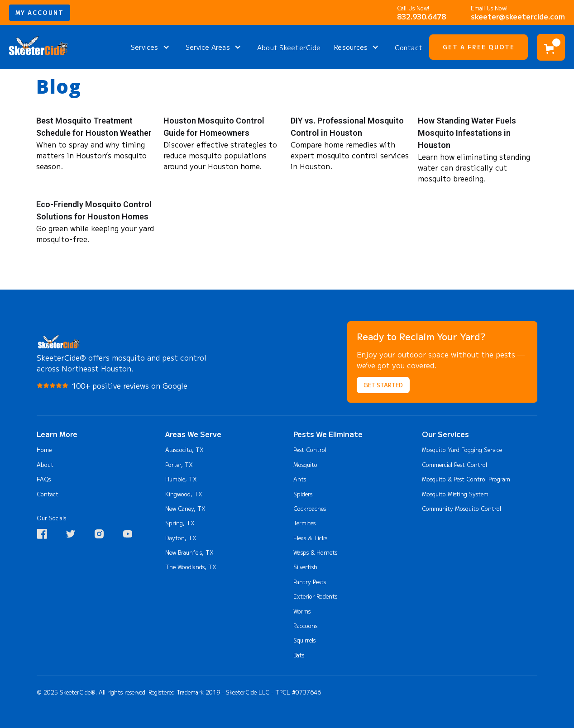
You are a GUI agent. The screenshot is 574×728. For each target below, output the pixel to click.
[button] (151, 47)
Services (145, 47)
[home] (38, 47)
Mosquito (305, 465)
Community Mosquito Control (462, 509)
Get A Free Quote (479, 47)
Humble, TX (181, 479)
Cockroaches (310, 509)
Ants (300, 479)
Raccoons (305, 626)
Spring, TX (180, 523)
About (45, 465)
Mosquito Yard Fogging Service (462, 450)
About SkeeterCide (289, 48)
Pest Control (310, 450)
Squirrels (304, 640)
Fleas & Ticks (310, 538)
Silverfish (305, 567)
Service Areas (208, 47)
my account (40, 13)
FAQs (44, 479)
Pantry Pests (310, 582)
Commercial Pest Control (454, 465)
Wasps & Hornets (315, 552)
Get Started (383, 385)
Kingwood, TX (184, 494)
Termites (304, 523)
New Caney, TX (185, 509)
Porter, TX (179, 465)
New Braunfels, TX (189, 552)
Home (44, 450)
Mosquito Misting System (455, 494)
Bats (299, 655)
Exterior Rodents (315, 596)
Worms (302, 611)
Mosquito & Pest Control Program (466, 479)
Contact (409, 48)
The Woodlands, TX (191, 567)
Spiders (303, 494)
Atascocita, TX (184, 450)
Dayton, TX (181, 538)
